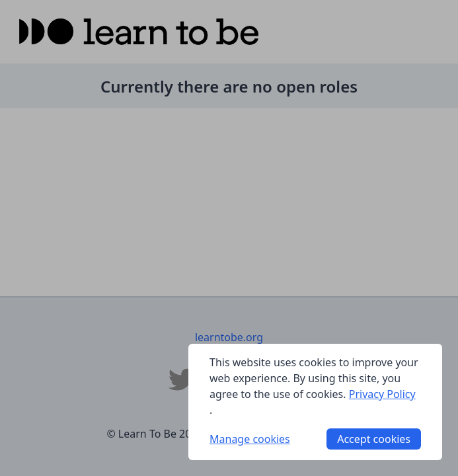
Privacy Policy (382, 394)
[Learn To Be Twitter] (182, 379)
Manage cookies (250, 439)
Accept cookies (374, 439)
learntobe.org (229, 337)
